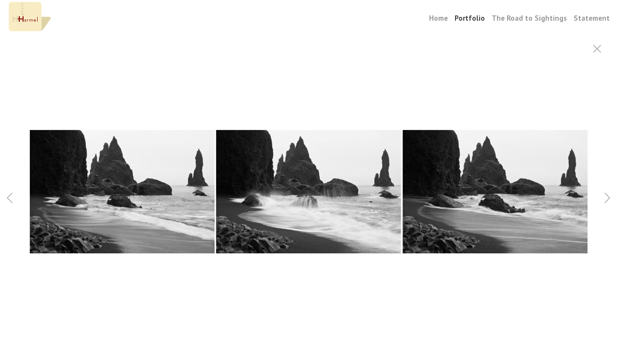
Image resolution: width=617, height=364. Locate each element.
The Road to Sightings (529, 18)
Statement (592, 18)
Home (438, 18)
